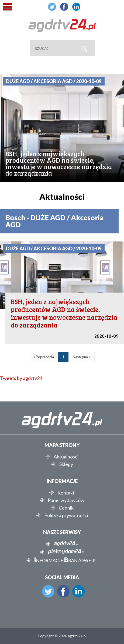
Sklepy (66, 464)
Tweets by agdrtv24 (21, 378)
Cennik (66, 508)
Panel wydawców (66, 500)
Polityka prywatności (66, 515)
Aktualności (66, 457)
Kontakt (66, 493)
